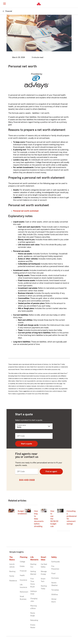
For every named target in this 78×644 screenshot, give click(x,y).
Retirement (24, 592)
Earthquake (56, 562)
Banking (12, 572)
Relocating (34, 620)
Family (12, 576)
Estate (22, 566)
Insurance (23, 580)
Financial (23, 571)
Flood (53, 574)
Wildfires (55, 595)
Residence (13, 581)
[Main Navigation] (4, 4)
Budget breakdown (22, 512)
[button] (76, 4)
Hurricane (55, 578)
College (22, 562)
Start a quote (26, 444)
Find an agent (51, 471)
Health (22, 576)
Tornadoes (55, 590)
